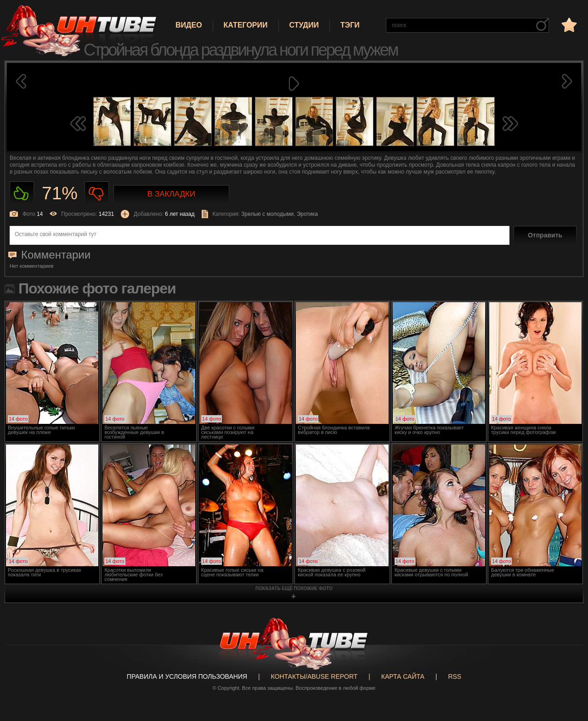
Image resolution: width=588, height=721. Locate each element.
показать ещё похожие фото (294, 589)
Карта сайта (403, 676)
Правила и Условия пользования (187, 676)
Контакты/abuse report (314, 676)
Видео (189, 25)
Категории (246, 25)
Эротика (307, 214)
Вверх (567, 680)
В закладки (171, 194)
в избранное (568, 25)
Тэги (350, 25)
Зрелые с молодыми (267, 214)
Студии (304, 25)
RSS (455, 676)
